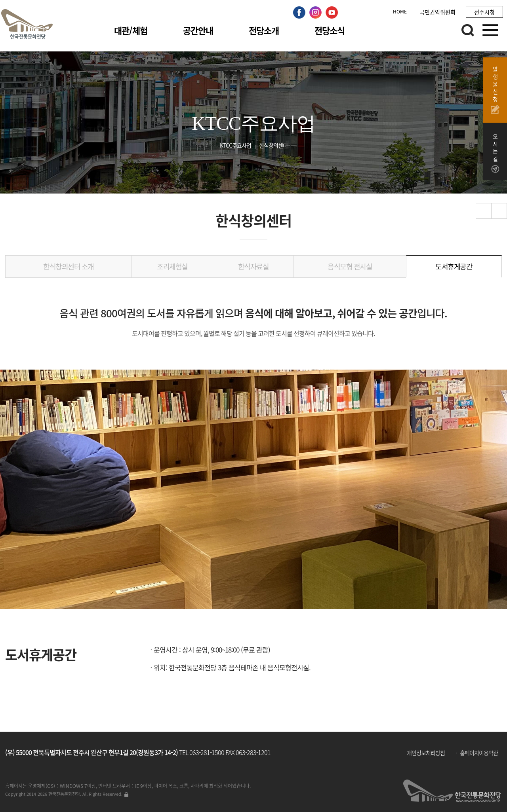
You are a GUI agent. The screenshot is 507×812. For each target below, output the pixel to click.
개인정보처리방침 (426, 753)
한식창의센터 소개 (69, 267)
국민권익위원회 (437, 12)
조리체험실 (172, 267)
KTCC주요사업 (235, 145)
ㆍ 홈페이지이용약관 (476, 753)
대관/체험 (131, 30)
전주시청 (484, 12)
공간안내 (198, 30)
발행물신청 (495, 90)
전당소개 (264, 30)
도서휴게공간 (454, 267)
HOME (400, 11)
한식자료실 (253, 267)
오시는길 (495, 153)
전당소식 (330, 30)
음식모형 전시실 (350, 267)
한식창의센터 (273, 145)
